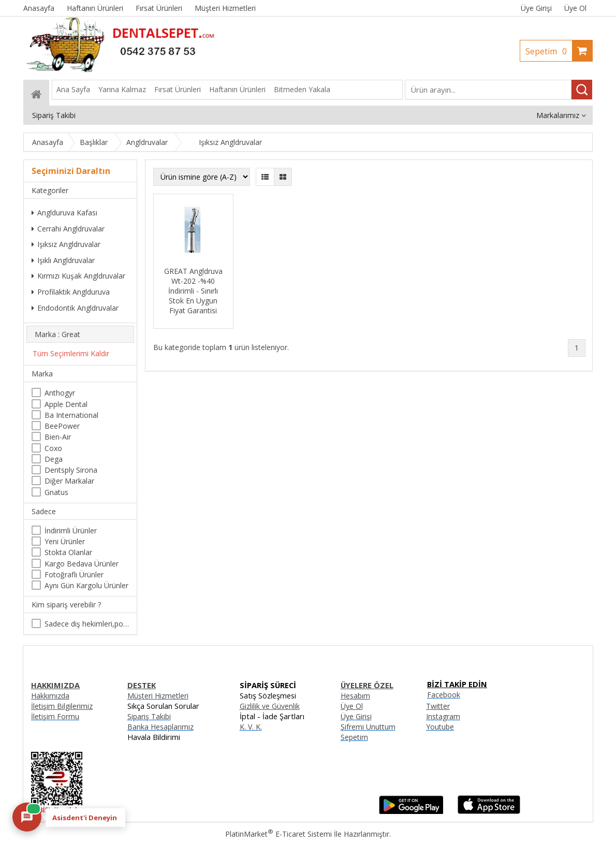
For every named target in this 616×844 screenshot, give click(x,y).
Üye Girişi (536, 8)
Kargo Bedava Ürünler (82, 564)
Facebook (444, 695)
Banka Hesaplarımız (160, 727)
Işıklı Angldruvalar (63, 260)
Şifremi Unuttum (368, 727)
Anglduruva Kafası (64, 213)
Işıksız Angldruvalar (66, 244)
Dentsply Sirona (71, 470)
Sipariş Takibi (149, 716)
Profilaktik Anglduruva (71, 292)
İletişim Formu (55, 716)
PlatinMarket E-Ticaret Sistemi (278, 834)
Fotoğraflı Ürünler (74, 574)
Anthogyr (60, 393)
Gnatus (56, 492)
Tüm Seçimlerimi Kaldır (71, 353)
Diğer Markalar (69, 481)
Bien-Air (58, 437)
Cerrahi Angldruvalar (68, 229)
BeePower (62, 426)
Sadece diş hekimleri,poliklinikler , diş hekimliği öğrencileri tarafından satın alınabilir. (87, 624)
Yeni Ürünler (65, 541)
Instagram (443, 716)
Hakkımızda (50, 696)
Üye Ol (575, 8)
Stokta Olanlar (68, 552)
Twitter (438, 706)
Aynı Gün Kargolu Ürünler (86, 585)
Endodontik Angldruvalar (75, 308)
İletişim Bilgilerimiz (62, 706)
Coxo (53, 448)
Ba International (71, 415)
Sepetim (549, 51)
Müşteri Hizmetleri (158, 696)
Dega (54, 459)
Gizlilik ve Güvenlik (270, 706)
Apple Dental (66, 404)
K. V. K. (251, 727)
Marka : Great (57, 334)
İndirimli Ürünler (71, 530)
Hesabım (355, 696)
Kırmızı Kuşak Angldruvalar (78, 276)
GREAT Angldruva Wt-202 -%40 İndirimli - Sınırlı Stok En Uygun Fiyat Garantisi (193, 291)
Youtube (440, 727)
